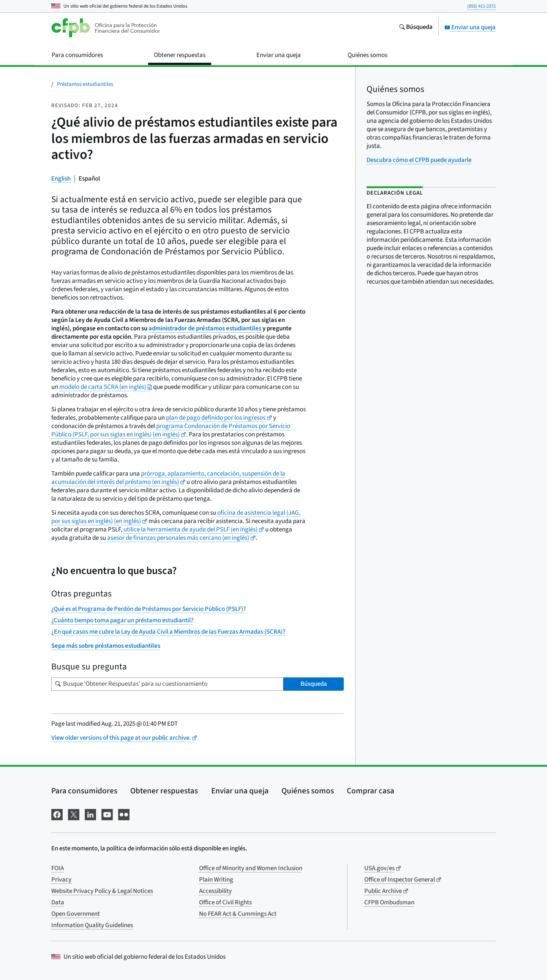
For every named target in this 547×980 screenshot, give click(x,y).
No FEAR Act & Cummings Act (238, 914)
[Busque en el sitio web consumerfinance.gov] (416, 28)
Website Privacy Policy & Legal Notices (102, 891)
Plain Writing (216, 880)
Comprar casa (371, 791)
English (61, 179)
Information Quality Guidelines (92, 925)
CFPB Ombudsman (389, 902)
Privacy (61, 880)
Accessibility (215, 891)
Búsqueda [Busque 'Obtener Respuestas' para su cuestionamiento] (314, 684)
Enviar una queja (470, 27)
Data (58, 902)
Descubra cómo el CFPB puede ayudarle (419, 160)
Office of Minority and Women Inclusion (251, 868)
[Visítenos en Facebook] (57, 814)
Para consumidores (84, 791)
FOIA (58, 868)
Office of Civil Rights (225, 902)
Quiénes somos (308, 791)
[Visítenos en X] (74, 814)
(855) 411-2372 (481, 6)
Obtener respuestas (164, 791)
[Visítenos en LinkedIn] (90, 814)
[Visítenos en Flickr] (124, 814)
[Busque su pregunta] (167, 684)
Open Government (76, 914)
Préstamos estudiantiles (85, 84)
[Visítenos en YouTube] (107, 814)
